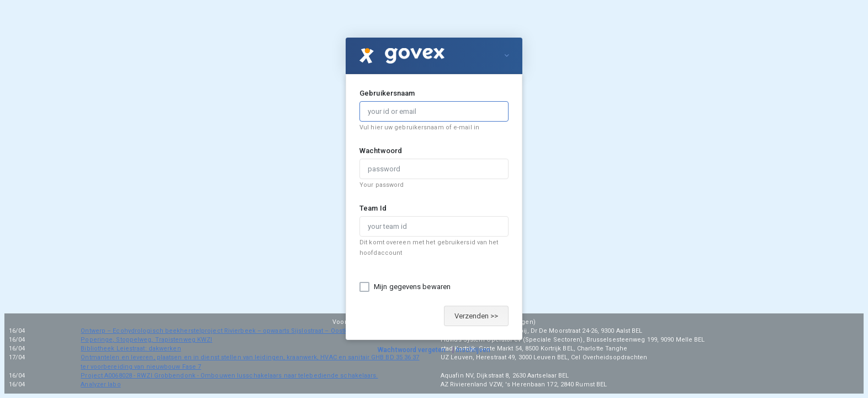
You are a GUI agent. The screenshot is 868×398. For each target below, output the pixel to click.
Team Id (373, 208)
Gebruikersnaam (387, 93)
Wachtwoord (381, 151)
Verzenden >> (476, 316)
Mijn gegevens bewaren (412, 287)
